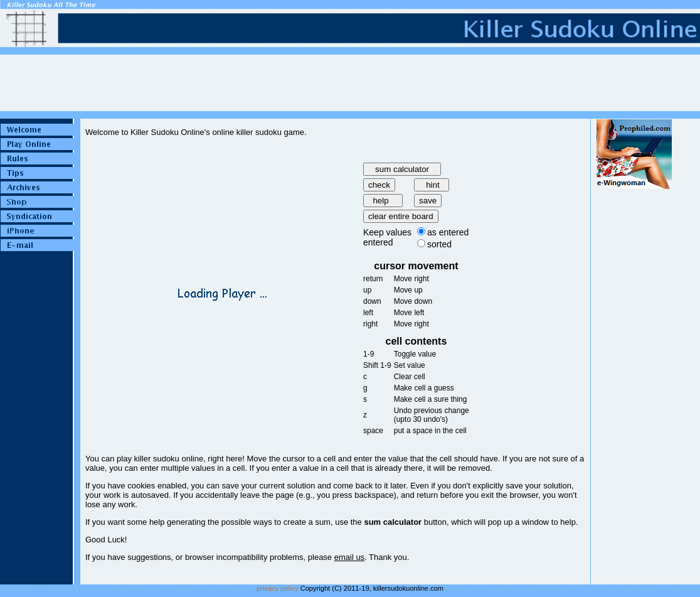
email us (349, 557)
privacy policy (278, 588)
